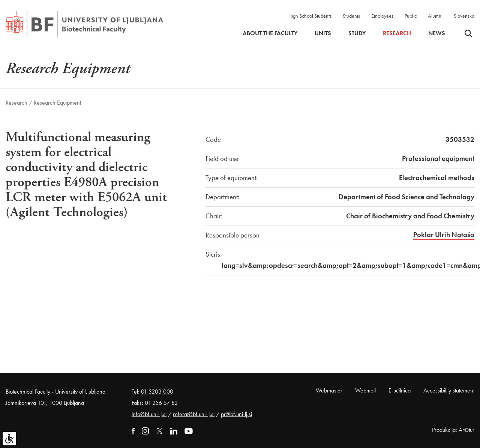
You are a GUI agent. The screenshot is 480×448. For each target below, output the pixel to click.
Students (351, 16)
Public (411, 16)
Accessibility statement (449, 390)
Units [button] (323, 33)
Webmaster (329, 390)
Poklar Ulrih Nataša (444, 235)
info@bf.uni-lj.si (149, 414)
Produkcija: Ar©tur (453, 430)
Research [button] (397, 33)
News (437, 33)
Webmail (365, 390)
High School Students (310, 16)
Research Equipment (57, 103)
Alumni (435, 16)
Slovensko (464, 16)
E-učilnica (400, 390)
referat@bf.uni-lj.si (194, 414)
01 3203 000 (157, 392)
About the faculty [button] (270, 33)
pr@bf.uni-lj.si (236, 414)
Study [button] (357, 33)
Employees (382, 16)
